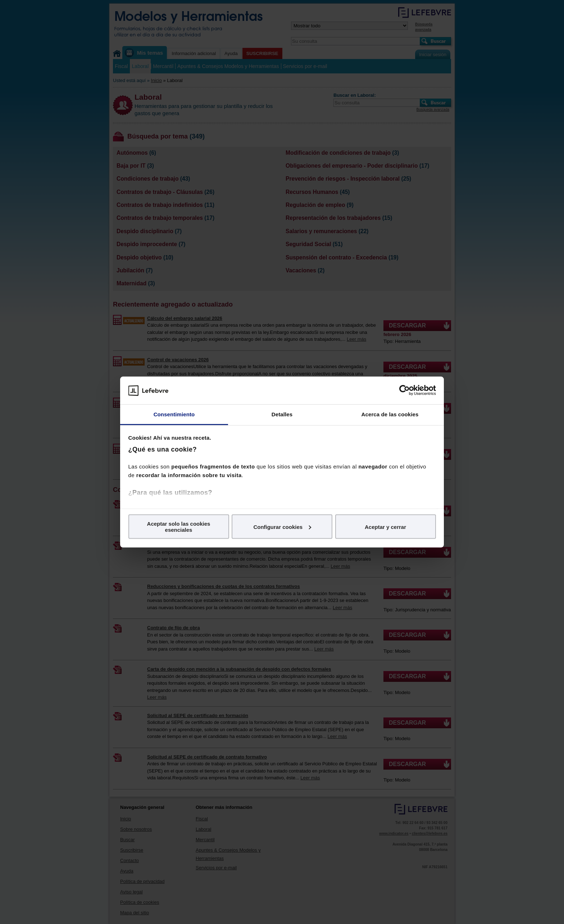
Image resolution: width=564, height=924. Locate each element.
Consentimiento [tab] (174, 414)
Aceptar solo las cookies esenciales (179, 527)
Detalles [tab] (282, 414)
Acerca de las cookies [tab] (390, 414)
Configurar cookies (282, 527)
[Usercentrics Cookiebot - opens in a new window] (404, 390)
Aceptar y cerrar (385, 527)
